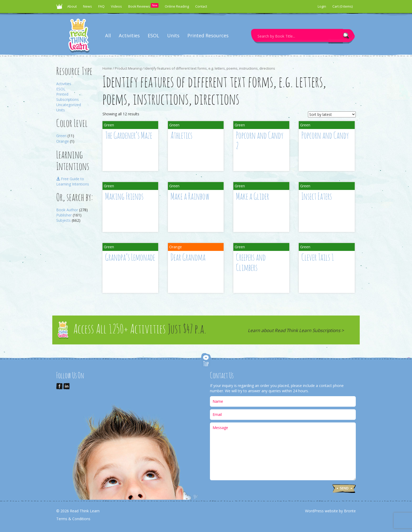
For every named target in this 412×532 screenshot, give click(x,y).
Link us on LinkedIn (66, 386)
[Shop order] (332, 114)
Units (173, 35)
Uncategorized (69, 105)
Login (322, 6)
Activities (129, 35)
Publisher (64, 215)
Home (107, 68)
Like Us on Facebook (59, 386)
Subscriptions (68, 99)
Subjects (63, 220)
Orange (63, 141)
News (87, 6)
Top (206, 361)
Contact (201, 6)
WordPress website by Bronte (330, 511)
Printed (62, 94)
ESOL (153, 35)
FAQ (101, 6)
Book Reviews (143, 6)
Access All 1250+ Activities (140, 330)
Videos (116, 6)
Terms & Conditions (73, 519)
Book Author (67, 210)
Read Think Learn (60, 8)
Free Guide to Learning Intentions (73, 181)
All (108, 35)
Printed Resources (208, 35)
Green (61, 136)
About (72, 6)
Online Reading (177, 6)
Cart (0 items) (343, 6)
